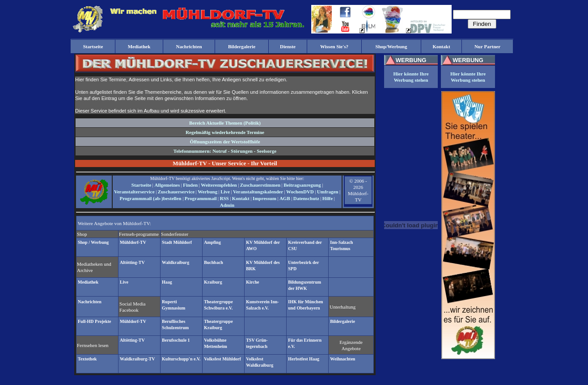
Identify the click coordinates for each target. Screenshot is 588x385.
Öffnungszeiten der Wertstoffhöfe (225, 142)
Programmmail (201, 198)
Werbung (207, 192)
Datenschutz (306, 198)
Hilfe (328, 198)
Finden (190, 185)
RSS (224, 198)
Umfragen (328, 192)
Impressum (264, 198)
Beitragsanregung (302, 185)
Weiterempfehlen (219, 185)
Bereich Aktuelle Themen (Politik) (225, 123)
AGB (285, 198)
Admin (227, 205)
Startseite (142, 185)
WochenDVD (300, 192)
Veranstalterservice (134, 192)
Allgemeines (167, 185)
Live (225, 192)
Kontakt (241, 198)
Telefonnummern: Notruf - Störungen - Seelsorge (225, 151)
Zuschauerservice (176, 192)
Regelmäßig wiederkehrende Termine (225, 132)
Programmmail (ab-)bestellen (150, 198)
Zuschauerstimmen (260, 185)
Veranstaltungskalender (258, 192)
